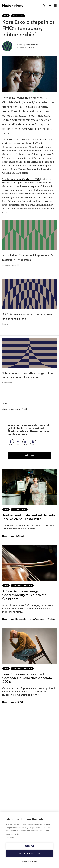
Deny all (29, 846)
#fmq (5, 409)
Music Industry (18, 16)
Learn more (11, 838)
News (6, 16)
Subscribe (30, 455)
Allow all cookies (29, 854)
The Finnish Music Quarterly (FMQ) (21, 179)
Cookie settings (29, 861)
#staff (24, 409)
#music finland (14, 409)
